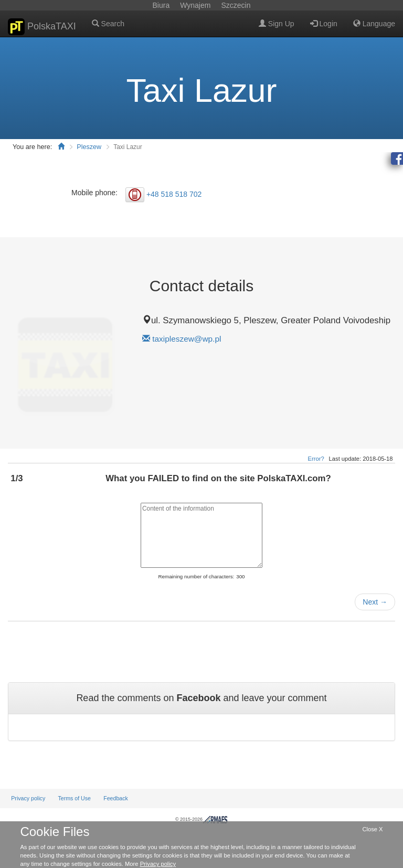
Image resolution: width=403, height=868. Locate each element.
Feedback (116, 798)
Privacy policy (28, 798)
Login (324, 24)
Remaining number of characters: (196, 576)
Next (375, 602)
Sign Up (277, 24)
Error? (316, 459)
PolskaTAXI (42, 27)
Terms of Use (74, 798)
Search (108, 24)
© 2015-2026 (201, 819)
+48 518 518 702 (174, 194)
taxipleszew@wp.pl (187, 339)
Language (374, 24)
